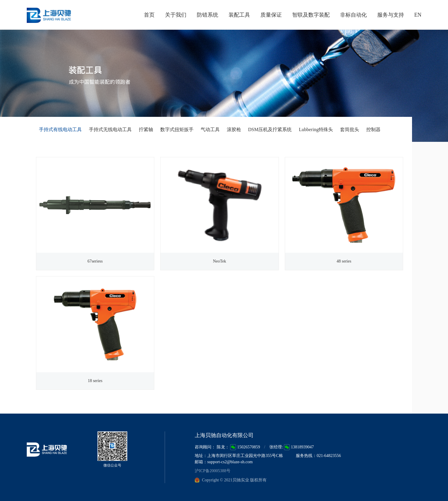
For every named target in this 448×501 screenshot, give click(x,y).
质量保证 (271, 15)
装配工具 (239, 15)
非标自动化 (353, 15)
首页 (149, 15)
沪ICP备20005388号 (213, 471)
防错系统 (208, 15)
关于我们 (176, 15)
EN (418, 15)
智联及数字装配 (311, 15)
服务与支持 (391, 15)
